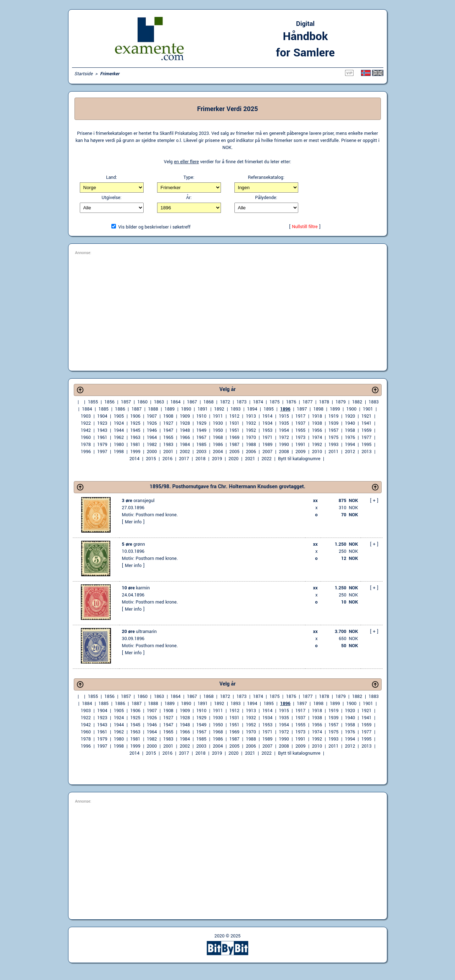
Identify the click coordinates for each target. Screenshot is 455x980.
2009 (300, 452)
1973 (300, 437)
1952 (251, 430)
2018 (200, 459)
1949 (201, 430)
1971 (267, 437)
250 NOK (348, 551)
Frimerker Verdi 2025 (228, 109)
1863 (159, 402)
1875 (274, 402)
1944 (119, 430)
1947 (168, 430)
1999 (135, 452)
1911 (218, 416)
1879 (340, 402)
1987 (234, 445)
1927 (168, 423)
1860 (143, 402)
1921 (366, 416)
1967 (201, 437)
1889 (170, 409)
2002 (185, 452)
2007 (267, 452)
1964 (152, 437)
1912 (234, 416)
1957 (333, 430)
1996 (86, 452)
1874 (258, 402)
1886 (120, 409)
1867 (192, 402)
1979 (102, 445)
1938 (317, 423)
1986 (218, 445)
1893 (235, 409)
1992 (317, 445)
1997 (102, 452)
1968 (218, 437)
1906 (135, 416)
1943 (102, 430)
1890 (186, 409)
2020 (233, 459)
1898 (318, 409)
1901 (368, 409)
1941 (366, 423)
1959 (366, 430)
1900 (351, 409)
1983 (168, 445)
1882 (357, 402)
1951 (234, 430)
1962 (119, 437)
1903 (86, 416)
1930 (218, 423)
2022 (266, 459)
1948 (185, 430)
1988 (251, 445)
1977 (366, 437)
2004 (218, 452)
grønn (134, 544)
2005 (234, 452)
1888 (153, 409)
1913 (251, 416)
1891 (202, 409)
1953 (267, 430)
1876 (291, 402)
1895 (268, 409)
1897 (302, 409)
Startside (84, 74)
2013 (366, 452)
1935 (284, 423)
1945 (135, 430)
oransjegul (138, 501)
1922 (86, 423)
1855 (93, 402)
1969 (234, 437)
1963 (135, 437)
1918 (317, 416)
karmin (136, 588)
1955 (300, 430)
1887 (137, 409)
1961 (102, 437)
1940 (350, 423)
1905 (119, 416)
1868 (209, 402)
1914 (267, 416)
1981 (135, 445)
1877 (307, 402)
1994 (350, 445)
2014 (134, 459)
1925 (135, 423)
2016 (167, 459)
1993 (333, 445)
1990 (284, 445)
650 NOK (348, 639)
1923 (102, 423)
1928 (185, 423)
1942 (86, 430)
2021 (250, 459)
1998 (119, 452)
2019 (217, 459)
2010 (317, 452)
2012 (350, 452)
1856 (109, 402)
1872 (225, 402)
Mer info (133, 522)
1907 (152, 416)
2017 (184, 459)
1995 (366, 445)
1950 (218, 430)
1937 (300, 423)
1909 (185, 416)
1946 (152, 430)
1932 (251, 423)
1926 (152, 423)
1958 (350, 430)
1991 (300, 445)
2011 (333, 452)
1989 (267, 445)
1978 (86, 445)
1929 (201, 423)
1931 (234, 423)
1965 (168, 437)
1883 (373, 402)
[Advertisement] (228, 310)
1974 (317, 437)
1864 (176, 402)
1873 (242, 402)
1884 (87, 409)
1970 (251, 437)
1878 (324, 402)
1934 (267, 423)
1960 (86, 437)
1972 (284, 437)
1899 (335, 409)
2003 (201, 452)
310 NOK (348, 508)
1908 (168, 416)
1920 (350, 416)
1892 (219, 409)
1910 (201, 416)
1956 (317, 430)
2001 (168, 452)
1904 (102, 416)
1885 (104, 409)
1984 (185, 445)
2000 (152, 452)
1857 (126, 402)
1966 (185, 437)
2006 (251, 452)
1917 (300, 416)
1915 (284, 416)
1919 (333, 416)
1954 (284, 430)
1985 (201, 445)
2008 (284, 452)
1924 (119, 423)
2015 (151, 459)
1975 (333, 437)
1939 (333, 423)
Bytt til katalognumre (299, 459)
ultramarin (139, 632)
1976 (350, 437)
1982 (152, 445)
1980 (119, 445)
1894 (252, 409)
